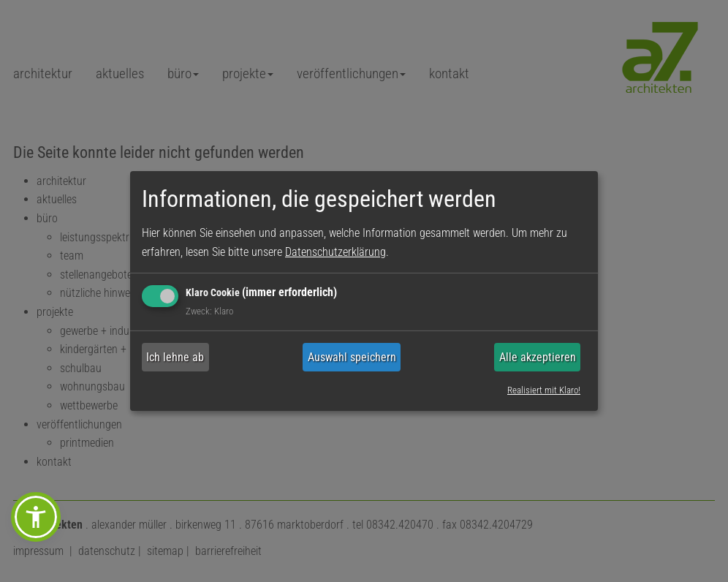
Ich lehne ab (175, 357)
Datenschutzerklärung (335, 252)
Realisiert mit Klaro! (544, 389)
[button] (36, 517)
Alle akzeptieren (538, 357)
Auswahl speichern (352, 357)
